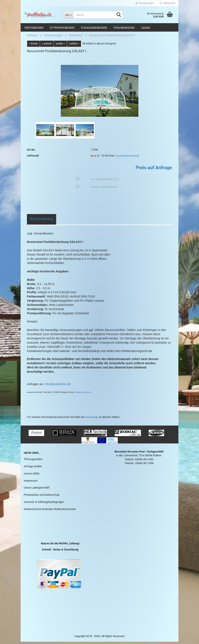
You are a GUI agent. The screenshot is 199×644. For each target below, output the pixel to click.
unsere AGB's (32, 476)
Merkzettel (168, 3)
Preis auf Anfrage (154, 170)
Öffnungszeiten (33, 461)
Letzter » (74, 46)
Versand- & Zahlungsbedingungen (44, 504)
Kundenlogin (145, 3)
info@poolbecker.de (57, 386)
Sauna (146, 28)
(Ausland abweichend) (127, 158)
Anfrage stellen (33, 469)
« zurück (47, 46)
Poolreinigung (124, 28)
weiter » (60, 46)
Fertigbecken (34, 28)
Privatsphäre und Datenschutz (42, 497)
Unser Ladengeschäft (37, 490)
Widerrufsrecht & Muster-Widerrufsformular (50, 511)
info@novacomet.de (83, 395)
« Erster (33, 46)
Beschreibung (42, 221)
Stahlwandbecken (94, 28)
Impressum (31, 483)
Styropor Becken (62, 28)
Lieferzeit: (33, 158)
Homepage (92, 419)
